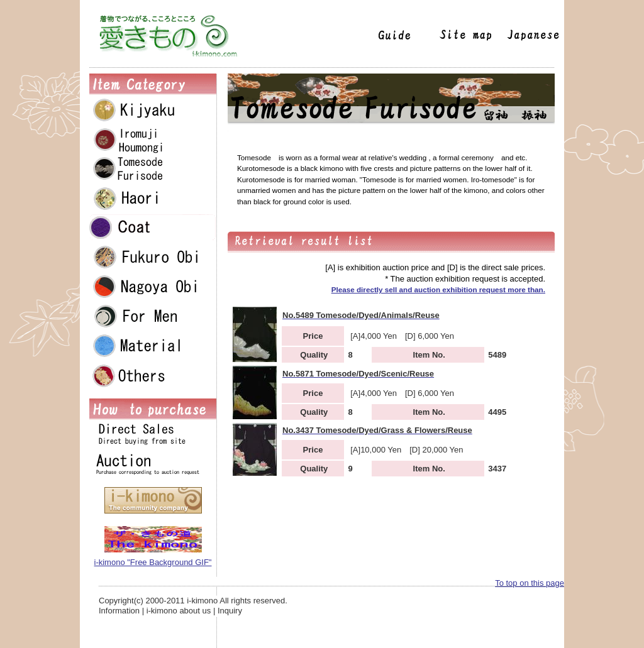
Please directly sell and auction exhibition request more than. (438, 289)
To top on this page (530, 583)
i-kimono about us (179, 611)
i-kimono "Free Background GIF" (153, 562)
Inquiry (230, 611)
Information (119, 611)
